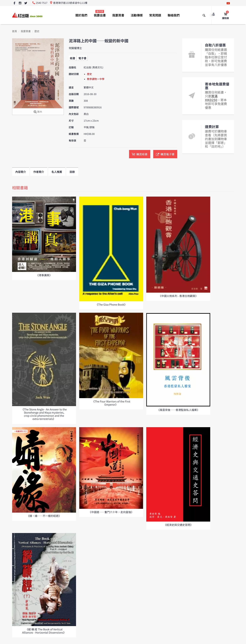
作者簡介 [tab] (39, 172)
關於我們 (81, 15)
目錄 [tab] (72, 172)
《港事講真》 (44, 275)
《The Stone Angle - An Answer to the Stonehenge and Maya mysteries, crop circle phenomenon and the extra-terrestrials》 (44, 414)
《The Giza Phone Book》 (111, 304)
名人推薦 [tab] (57, 172)
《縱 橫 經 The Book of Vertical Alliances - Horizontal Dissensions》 (44, 631)
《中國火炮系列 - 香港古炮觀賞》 (178, 296)
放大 (38, 112)
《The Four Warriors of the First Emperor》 (111, 403)
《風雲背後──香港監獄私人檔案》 (178, 410)
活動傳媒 (137, 15)
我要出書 (100, 14)
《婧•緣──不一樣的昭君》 (44, 516)
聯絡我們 (174, 15)
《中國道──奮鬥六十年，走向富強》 (111, 512)
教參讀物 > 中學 (96, 79)
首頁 (15, 31)
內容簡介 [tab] (21, 172)
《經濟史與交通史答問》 (178, 525)
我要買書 (118, 15)
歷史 (37, 31)
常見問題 (155, 15)
